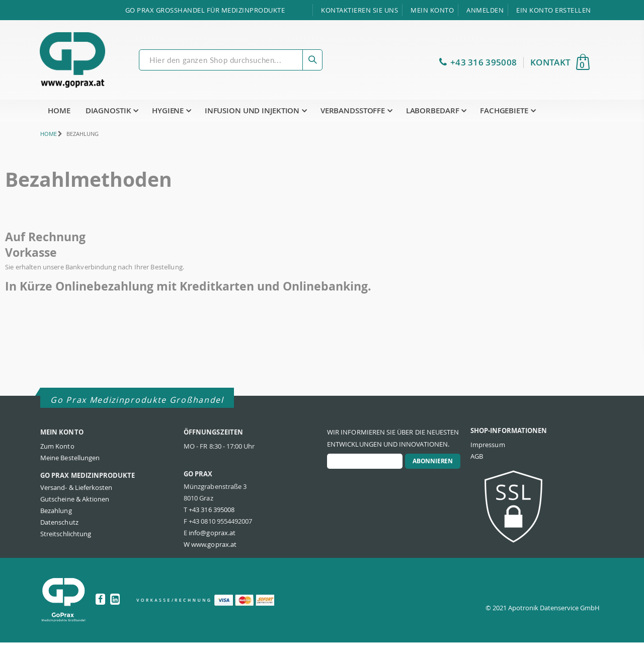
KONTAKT (550, 62)
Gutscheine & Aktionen (75, 504)
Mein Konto (432, 10)
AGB (477, 461)
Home (44, 134)
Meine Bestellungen (70, 462)
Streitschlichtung (66, 538)
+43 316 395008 (484, 62)
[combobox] (231, 60)
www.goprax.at (214, 549)
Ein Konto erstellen (554, 10)
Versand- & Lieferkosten (76, 492)
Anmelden (485, 10)
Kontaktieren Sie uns (359, 10)
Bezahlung (56, 515)
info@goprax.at (212, 537)
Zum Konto (57, 451)
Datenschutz (59, 527)
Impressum (488, 449)
